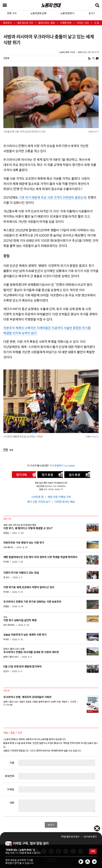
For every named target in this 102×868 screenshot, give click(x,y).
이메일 (11, 789)
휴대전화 (10, 776)
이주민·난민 (83, 23)
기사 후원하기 (62, 466)
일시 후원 (75, 475)
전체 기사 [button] (12, 13)
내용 (12, 803)
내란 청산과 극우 (25, 23)
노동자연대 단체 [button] (38, 13)
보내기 (51, 825)
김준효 (6, 58)
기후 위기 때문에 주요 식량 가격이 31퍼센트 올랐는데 (53, 197)
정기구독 (22, 475)
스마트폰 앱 (38, 497)
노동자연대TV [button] (67, 13)
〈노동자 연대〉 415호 (67, 52)
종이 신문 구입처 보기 (39, 502)
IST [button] (92, 13)
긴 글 (97, 23)
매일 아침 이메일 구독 (59, 497)
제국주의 (7, 23)
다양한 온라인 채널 (65, 502)
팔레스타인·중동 (47, 23)
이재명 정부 (66, 23)
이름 (12, 763)
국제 (11, 450)
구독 (93, 851)
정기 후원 (47, 475)
